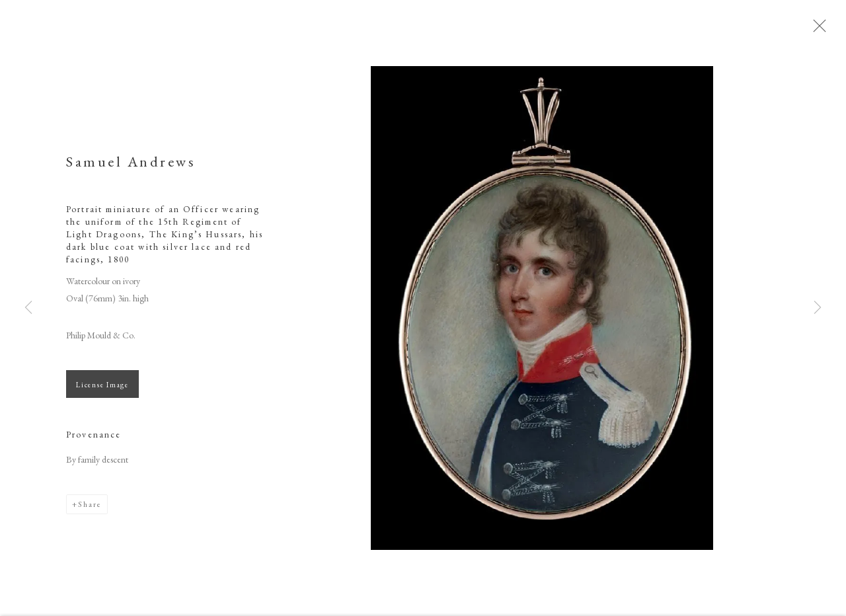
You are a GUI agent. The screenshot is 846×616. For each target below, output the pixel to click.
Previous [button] (28, 308)
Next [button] (818, 308)
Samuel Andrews (131, 170)
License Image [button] (102, 393)
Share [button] (90, 512)
